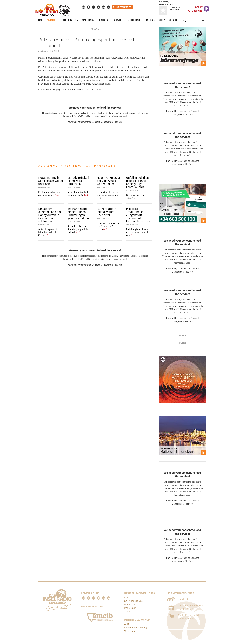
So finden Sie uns (133, 601)
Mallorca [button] (88, 20)
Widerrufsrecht (132, 631)
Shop (162, 20)
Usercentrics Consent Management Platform (101, 122)
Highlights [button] (69, 20)
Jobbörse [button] (134, 20)
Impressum (130, 608)
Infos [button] (150, 20)
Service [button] (118, 20)
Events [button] (103, 20)
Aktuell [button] (52, 20)
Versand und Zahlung (136, 628)
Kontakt (128, 598)
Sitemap (129, 612)
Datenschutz (131, 605)
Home (40, 20)
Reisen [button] (173, 20)
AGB (127, 624)
